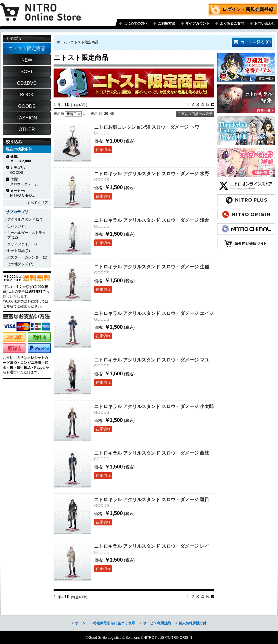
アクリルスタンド (21, 219)
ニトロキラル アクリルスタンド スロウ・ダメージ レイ (152, 546)
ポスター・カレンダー (25, 257)
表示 (94, 114)
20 (106, 114)
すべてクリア (37, 203)
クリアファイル (19, 244)
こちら (8, 306)
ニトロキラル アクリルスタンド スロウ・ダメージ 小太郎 (154, 406)
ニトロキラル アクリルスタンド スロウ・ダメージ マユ (152, 360)
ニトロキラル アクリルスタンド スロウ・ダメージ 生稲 (152, 267)
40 (112, 114)
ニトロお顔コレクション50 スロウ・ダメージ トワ (147, 127)
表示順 (59, 114)
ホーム (62, 42)
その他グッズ (18, 264)
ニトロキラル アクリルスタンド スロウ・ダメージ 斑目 (152, 499)
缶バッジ (14, 226)
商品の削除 (8, 156)
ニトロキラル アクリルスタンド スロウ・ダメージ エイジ (154, 313)
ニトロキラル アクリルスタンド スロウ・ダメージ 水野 (152, 174)
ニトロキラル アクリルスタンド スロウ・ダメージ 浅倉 (152, 220)
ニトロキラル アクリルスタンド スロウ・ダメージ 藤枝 (152, 453)
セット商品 (16, 251)
